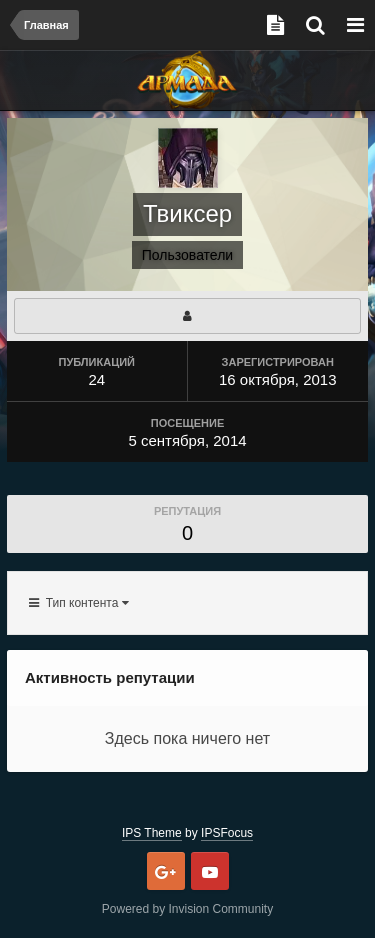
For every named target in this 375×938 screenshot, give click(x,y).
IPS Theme (152, 833)
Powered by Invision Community (187, 909)
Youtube (210, 871)
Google (166, 871)
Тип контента (79, 603)
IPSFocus (227, 833)
